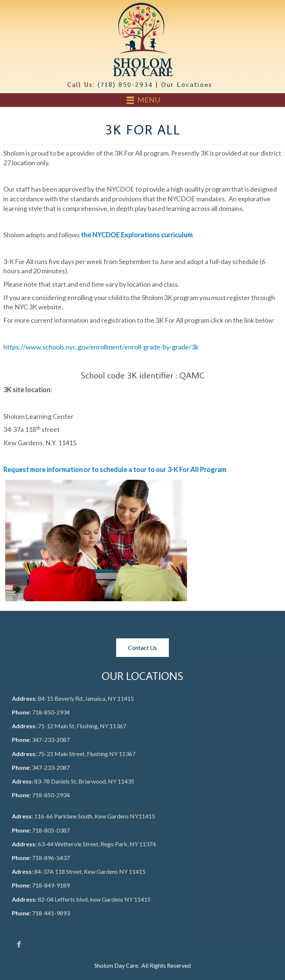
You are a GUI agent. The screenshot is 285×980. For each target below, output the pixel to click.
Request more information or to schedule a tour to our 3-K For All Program (115, 469)
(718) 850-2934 (125, 84)
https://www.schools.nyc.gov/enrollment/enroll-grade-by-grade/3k (101, 347)
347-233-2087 (51, 740)
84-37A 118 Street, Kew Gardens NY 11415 (90, 871)
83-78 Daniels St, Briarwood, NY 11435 (84, 781)
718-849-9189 (51, 885)
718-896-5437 (51, 858)
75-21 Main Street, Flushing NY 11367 (87, 754)
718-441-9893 (51, 913)
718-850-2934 (51, 712)
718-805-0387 (51, 830)
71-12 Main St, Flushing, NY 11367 (82, 726)
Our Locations (187, 84)
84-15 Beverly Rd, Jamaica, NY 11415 (86, 698)
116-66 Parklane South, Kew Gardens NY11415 (95, 816)
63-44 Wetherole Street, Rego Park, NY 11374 (97, 844)
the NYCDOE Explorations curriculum (137, 235)
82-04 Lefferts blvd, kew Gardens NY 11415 (94, 899)
